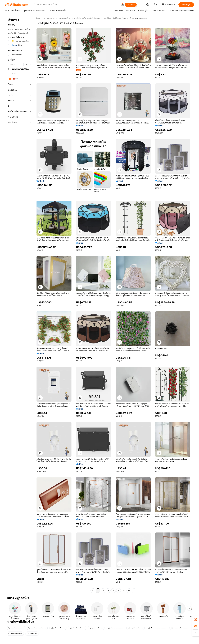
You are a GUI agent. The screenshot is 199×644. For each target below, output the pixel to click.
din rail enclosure (77, 628)
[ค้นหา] (131, 5)
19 (129, 591)
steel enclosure (15, 634)
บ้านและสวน (49, 18)
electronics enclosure (157, 628)
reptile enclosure (135, 628)
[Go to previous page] (93, 591)
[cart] (156, 5)
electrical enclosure (180, 628)
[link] (196, 620)
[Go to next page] (134, 591)
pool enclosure (96, 628)
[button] (122, 5)
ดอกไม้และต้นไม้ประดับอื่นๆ (115, 18)
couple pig (32, 634)
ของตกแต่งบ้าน (64, 18)
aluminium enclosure (37, 628)
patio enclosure (58, 628)
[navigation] (20, 305)
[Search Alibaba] (78, 5)
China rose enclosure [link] (138, 18)
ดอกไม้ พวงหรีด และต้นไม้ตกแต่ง (87, 18)
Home (38, 18)
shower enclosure (115, 628)
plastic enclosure (16, 628)
